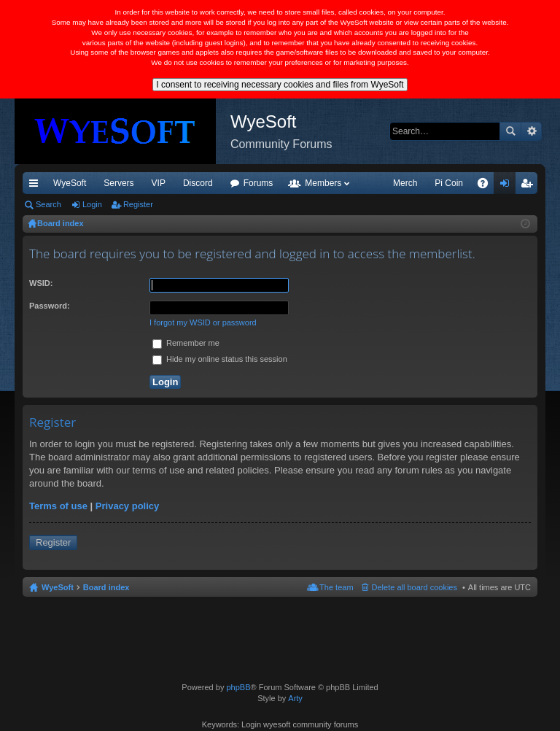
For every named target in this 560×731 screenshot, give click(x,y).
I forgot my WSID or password (203, 322)
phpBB (238, 687)
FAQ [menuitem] (487, 186)
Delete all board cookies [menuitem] (415, 587)
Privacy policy (127, 506)
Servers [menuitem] (118, 183)
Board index (106, 587)
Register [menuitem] (530, 186)
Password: (50, 306)
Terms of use (58, 506)
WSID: (41, 283)
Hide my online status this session (220, 359)
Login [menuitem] (508, 186)
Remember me (186, 343)
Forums (258, 183)
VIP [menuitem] (159, 183)
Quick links (36, 186)
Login (92, 204)
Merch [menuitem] (405, 183)
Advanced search (531, 131)
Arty (295, 698)
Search (510, 131)
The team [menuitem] (336, 587)
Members (323, 183)
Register (138, 204)
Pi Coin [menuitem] (449, 183)
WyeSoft (70, 183)
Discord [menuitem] (198, 183)
